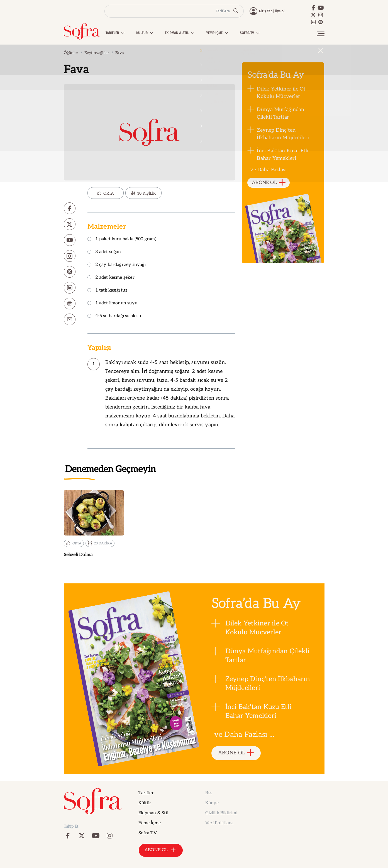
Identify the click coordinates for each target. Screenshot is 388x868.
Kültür (145, 803)
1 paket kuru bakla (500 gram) (122, 239)
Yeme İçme (150, 823)
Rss (209, 793)
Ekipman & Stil (153, 813)
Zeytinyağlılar (97, 53)
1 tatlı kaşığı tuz (108, 291)
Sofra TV (148, 833)
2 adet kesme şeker (111, 278)
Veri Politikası (219, 823)
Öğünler (71, 53)
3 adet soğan (104, 252)
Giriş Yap (266, 11)
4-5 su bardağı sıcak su (114, 316)
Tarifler (146, 793)
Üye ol (280, 11)
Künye (212, 803)
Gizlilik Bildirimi (221, 813)
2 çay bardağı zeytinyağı (117, 265)
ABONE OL (269, 183)
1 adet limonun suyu (112, 303)
